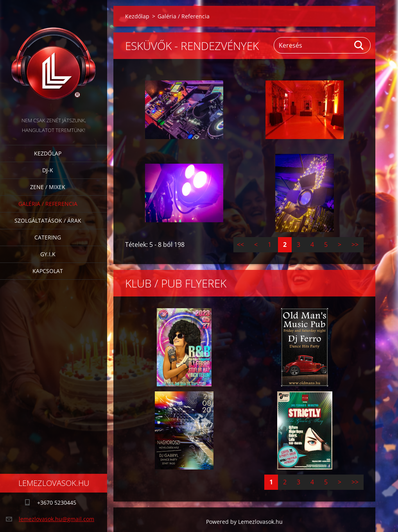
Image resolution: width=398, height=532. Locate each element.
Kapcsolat (48, 271)
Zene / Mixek (48, 187)
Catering (48, 237)
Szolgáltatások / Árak (48, 220)
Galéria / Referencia (48, 204)
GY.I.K (48, 254)
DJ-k (48, 170)
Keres (359, 45)
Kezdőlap (48, 153)
